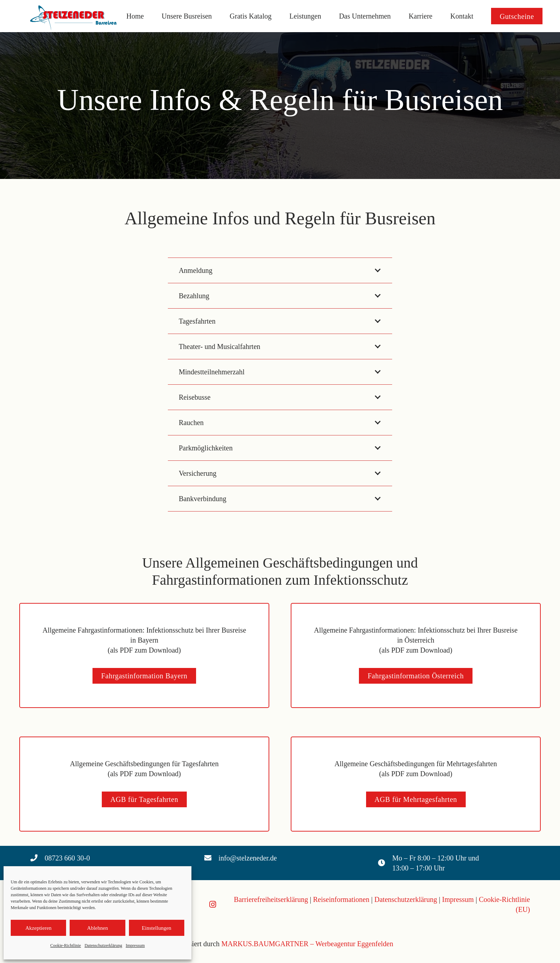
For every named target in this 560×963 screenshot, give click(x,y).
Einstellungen (157, 928)
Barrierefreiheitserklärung (271, 899)
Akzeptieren (38, 928)
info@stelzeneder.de (248, 858)
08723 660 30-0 (67, 858)
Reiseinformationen (341, 899)
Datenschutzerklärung (103, 945)
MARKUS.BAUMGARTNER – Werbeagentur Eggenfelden (307, 944)
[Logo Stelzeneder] (75, 16)
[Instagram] (213, 904)
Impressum (135, 945)
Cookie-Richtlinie (66, 945)
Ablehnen (97, 928)
